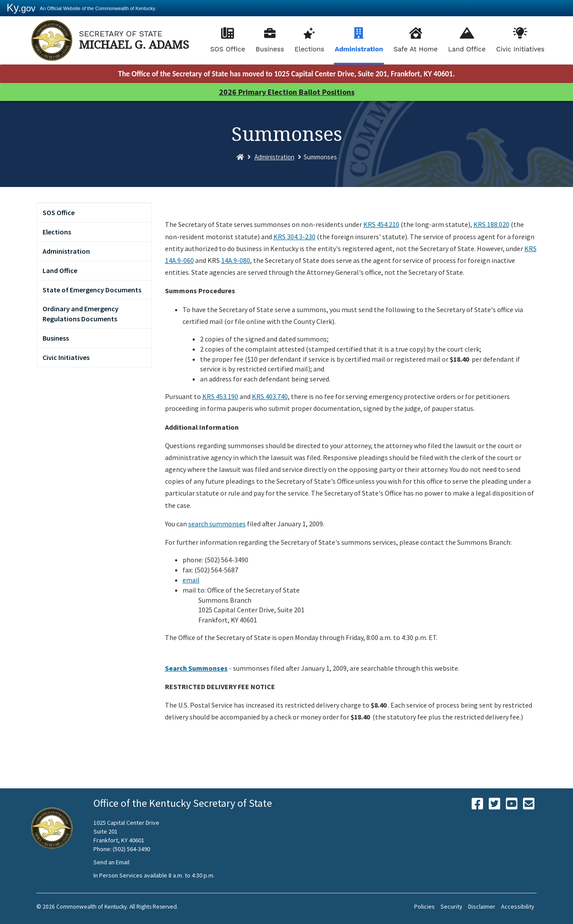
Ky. (21, 8)
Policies (424, 906)
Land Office (467, 49)
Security (451, 906)
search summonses (217, 524)
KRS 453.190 (220, 396)
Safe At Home (415, 49)
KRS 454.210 (381, 224)
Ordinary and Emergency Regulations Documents (81, 314)
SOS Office (228, 49)
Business (270, 49)
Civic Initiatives (520, 49)
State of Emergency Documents (92, 290)
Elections (309, 49)
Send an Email (111, 862)
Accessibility (518, 906)
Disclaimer (482, 906)
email (191, 580)
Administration (359, 49)
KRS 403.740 (270, 396)
